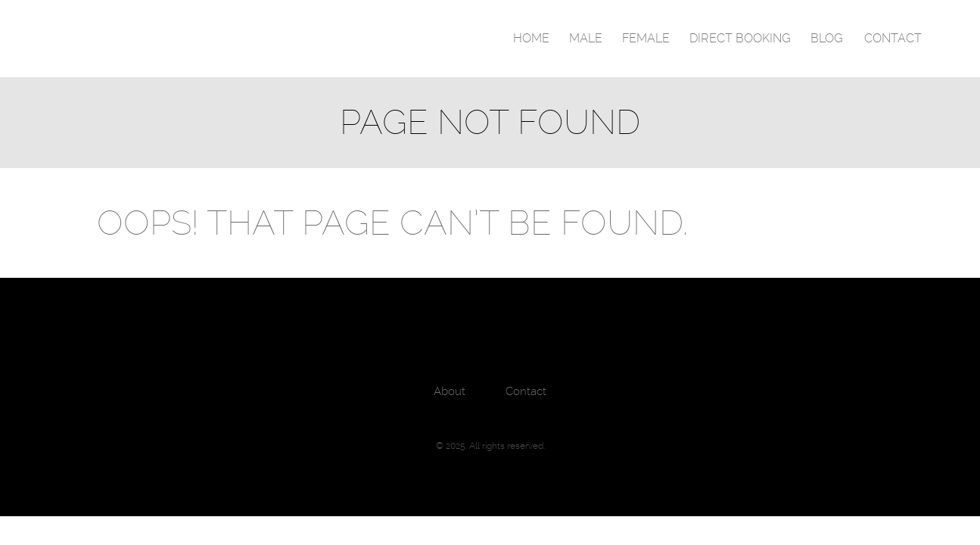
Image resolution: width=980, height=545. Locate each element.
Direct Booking (740, 38)
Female (646, 38)
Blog (827, 38)
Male (586, 38)
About (450, 391)
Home (531, 38)
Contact (893, 38)
